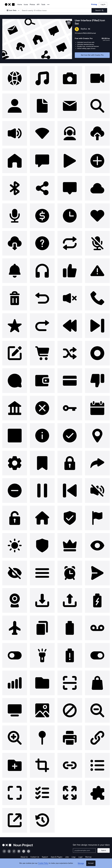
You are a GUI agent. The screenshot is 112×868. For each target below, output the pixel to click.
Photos (32, 4)
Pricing (94, 4)
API (38, 4)
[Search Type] (13, 10)
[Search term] (56, 10)
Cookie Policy (44, 864)
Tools (43, 4)
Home (20, 4)
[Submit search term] (99, 10)
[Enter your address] (85, 849)
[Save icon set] (69, 23)
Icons (26, 4)
